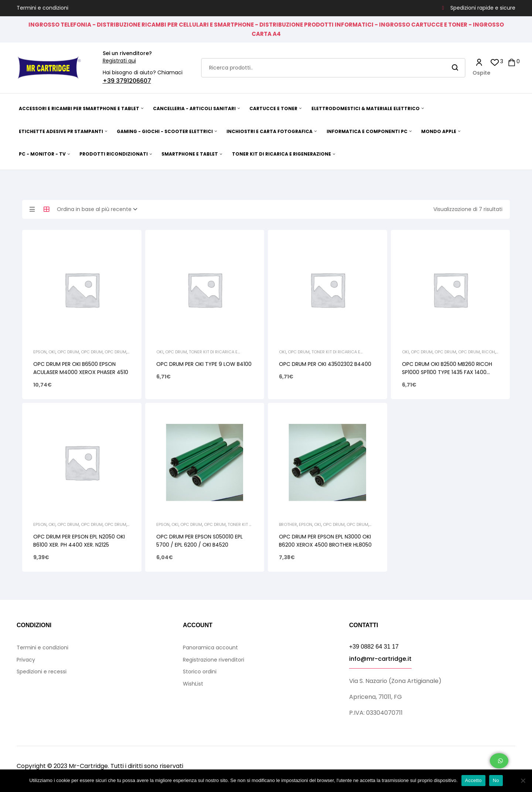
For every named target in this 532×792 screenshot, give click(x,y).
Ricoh (488, 352)
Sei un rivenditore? (127, 53)
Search (455, 68)
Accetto (473, 780)
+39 (109, 81)
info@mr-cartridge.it (380, 659)
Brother (288, 524)
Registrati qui (119, 61)
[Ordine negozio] (99, 210)
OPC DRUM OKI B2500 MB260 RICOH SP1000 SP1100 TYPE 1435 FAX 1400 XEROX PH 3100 (447, 372)
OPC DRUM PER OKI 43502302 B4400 (325, 364)
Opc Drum (68, 352)
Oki (52, 352)
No (496, 780)
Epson (40, 352)
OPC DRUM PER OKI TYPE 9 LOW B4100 (204, 364)
